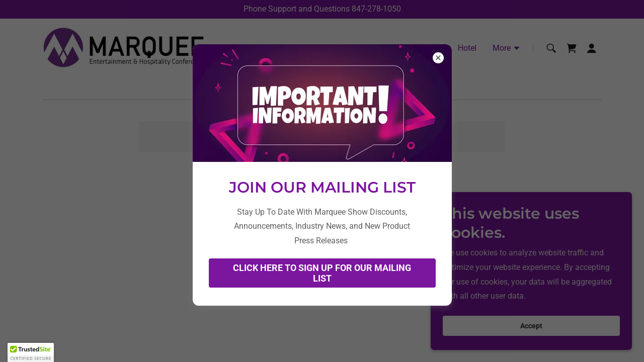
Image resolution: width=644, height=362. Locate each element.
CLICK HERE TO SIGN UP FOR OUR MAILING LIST (322, 273)
